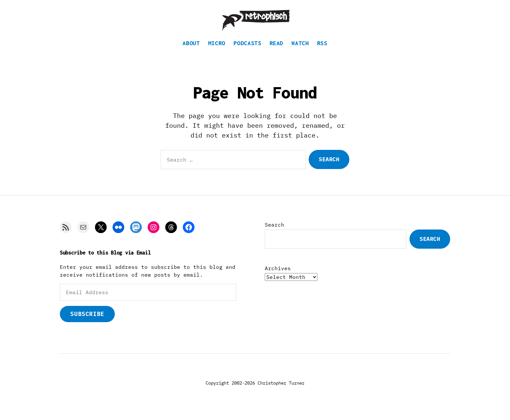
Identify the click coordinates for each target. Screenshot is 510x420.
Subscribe (87, 321)
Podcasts (247, 51)
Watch (300, 51)
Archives (278, 276)
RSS (322, 51)
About (191, 51)
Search (275, 232)
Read (277, 51)
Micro (217, 51)
